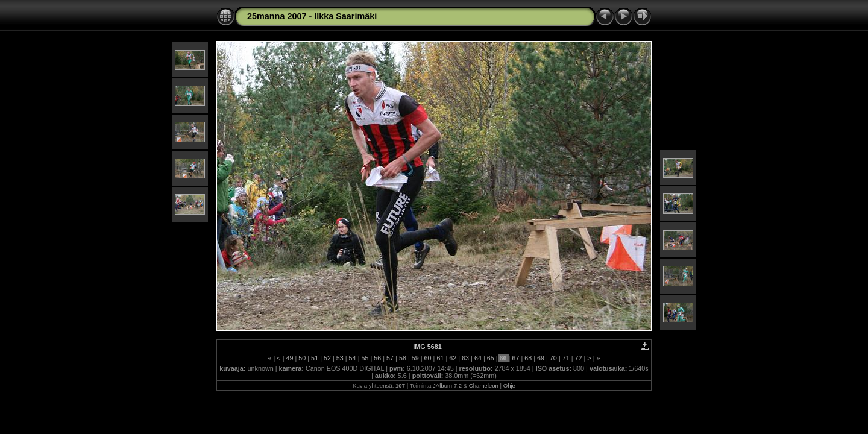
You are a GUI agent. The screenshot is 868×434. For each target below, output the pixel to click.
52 (327, 358)
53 (340, 358)
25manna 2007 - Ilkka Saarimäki (312, 16)
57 (390, 358)
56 (377, 358)
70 (553, 358)
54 (353, 358)
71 (566, 358)
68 (528, 358)
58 (403, 358)
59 (415, 358)
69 (541, 358)
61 (440, 358)
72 (579, 358)
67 (515, 358)
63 (465, 358)
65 (491, 358)
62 (453, 358)
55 (365, 358)
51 (315, 358)
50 (302, 358)
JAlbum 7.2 (447, 385)
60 (428, 358)
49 (289, 358)
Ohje (509, 385)
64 (478, 358)
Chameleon (484, 385)
